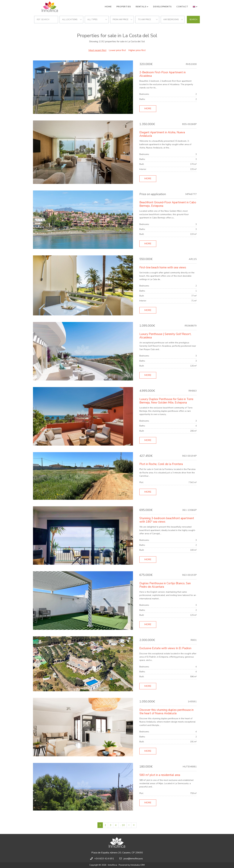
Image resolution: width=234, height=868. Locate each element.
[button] (195, 7)
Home (108, 7)
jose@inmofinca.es (133, 859)
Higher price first (137, 50)
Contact (182, 7)
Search (193, 20)
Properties (124, 7)
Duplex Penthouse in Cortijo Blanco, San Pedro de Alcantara (165, 585)
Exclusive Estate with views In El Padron (165, 648)
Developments (162, 7)
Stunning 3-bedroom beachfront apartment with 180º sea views (167, 520)
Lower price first (117, 50)
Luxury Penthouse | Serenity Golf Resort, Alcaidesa (165, 336)
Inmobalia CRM (138, 865)
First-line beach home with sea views (163, 267)
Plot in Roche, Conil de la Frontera (161, 464)
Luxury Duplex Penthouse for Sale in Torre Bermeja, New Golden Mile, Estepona (166, 401)
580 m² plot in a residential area (160, 775)
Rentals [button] (141, 7)
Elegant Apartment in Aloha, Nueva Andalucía (162, 134)
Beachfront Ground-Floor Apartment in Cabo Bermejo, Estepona (168, 204)
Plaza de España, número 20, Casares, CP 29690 (117, 853)
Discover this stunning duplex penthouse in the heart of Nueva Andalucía (166, 712)
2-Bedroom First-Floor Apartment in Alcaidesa (163, 74)
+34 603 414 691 (104, 859)
